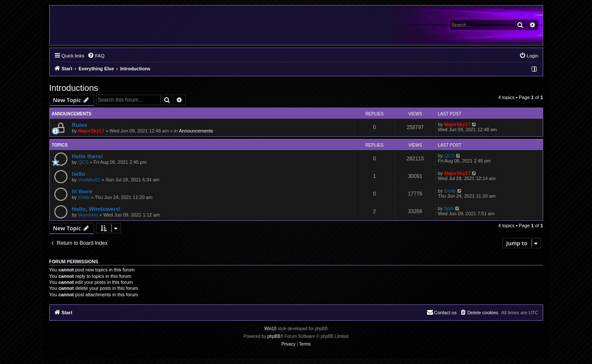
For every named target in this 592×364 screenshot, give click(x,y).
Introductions (74, 88)
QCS (83, 162)
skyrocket (88, 215)
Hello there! (88, 156)
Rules (80, 125)
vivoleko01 (89, 180)
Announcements (196, 131)
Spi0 (449, 208)
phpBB (274, 336)
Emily (84, 197)
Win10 (270, 329)
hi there (82, 191)
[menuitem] (96, 56)
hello (79, 174)
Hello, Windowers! (96, 209)
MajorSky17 (91, 131)
